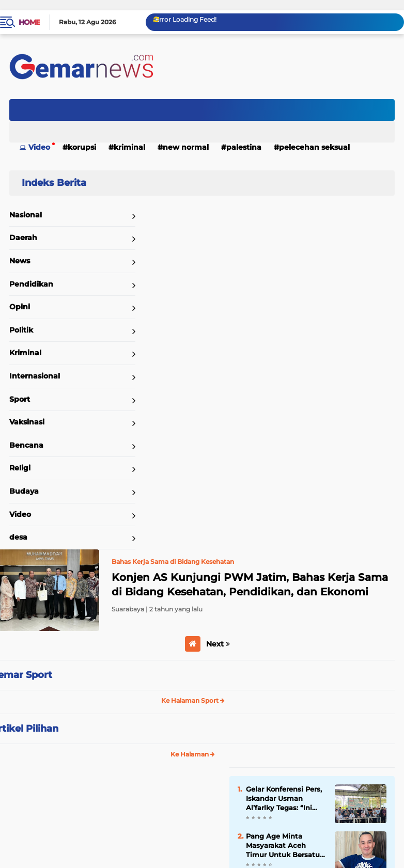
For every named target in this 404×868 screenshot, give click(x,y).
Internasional (35, 376)
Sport (20, 399)
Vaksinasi (27, 422)
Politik (21, 330)
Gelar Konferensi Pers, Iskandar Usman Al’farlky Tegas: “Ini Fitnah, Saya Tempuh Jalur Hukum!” (284, 799)
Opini (20, 307)
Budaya (24, 491)
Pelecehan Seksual (314, 147)
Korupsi (82, 147)
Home (29, 22)
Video (39, 147)
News (20, 261)
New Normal (186, 147)
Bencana (26, 445)
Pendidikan (31, 284)
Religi (20, 468)
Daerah (23, 238)
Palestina (244, 147)
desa (18, 537)
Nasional (26, 215)
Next (218, 644)
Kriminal (129, 147)
